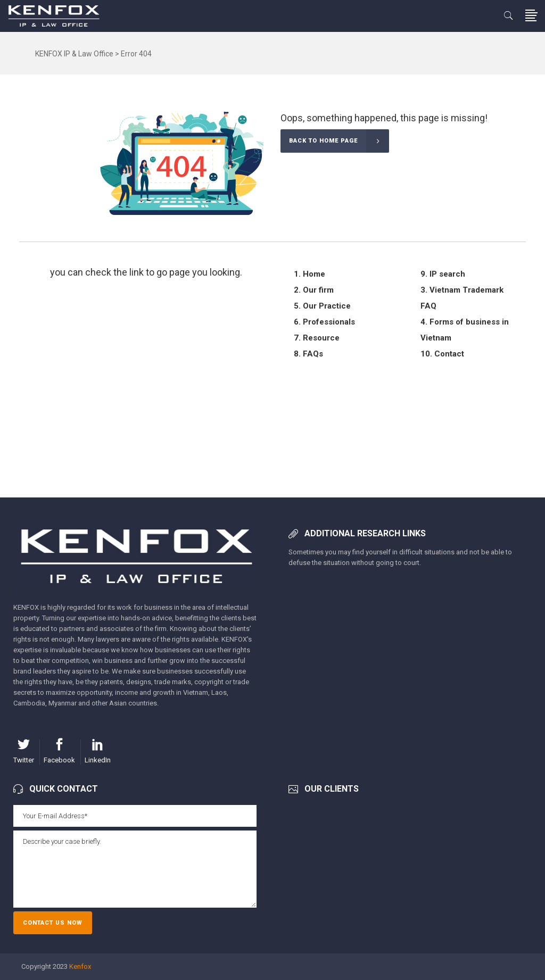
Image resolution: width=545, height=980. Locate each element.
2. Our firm (314, 290)
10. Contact (442, 354)
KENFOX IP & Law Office (74, 54)
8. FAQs (308, 354)
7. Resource (317, 338)
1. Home (309, 274)
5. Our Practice (322, 306)
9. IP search (443, 274)
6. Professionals (324, 322)
